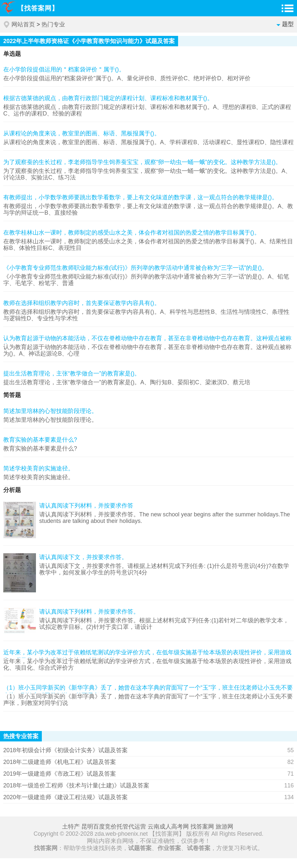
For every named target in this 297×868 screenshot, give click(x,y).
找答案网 (202, 827)
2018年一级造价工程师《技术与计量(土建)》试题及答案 (76, 785)
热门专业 (53, 24)
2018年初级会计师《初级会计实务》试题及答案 (66, 750)
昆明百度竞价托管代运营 (114, 827)
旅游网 (224, 827)
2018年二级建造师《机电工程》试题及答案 (60, 762)
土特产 (71, 827)
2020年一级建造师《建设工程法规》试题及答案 (66, 797)
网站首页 (23, 24)
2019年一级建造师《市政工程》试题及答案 (60, 774)
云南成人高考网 (168, 827)
